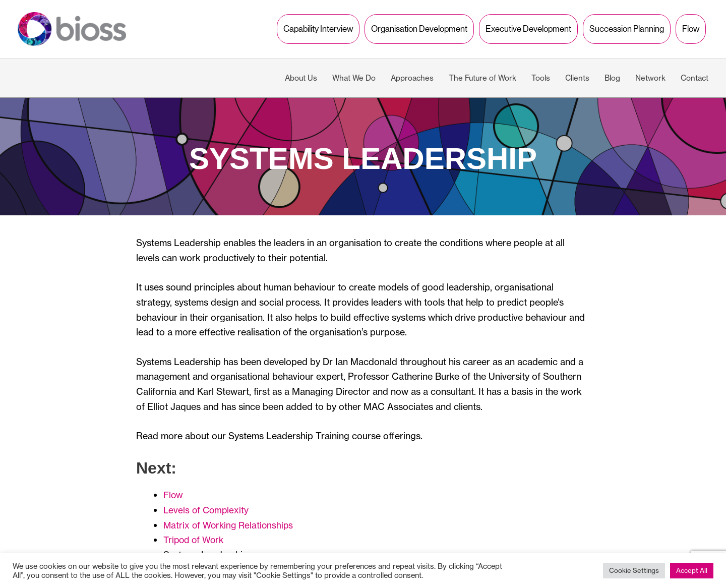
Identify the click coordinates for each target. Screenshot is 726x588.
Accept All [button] (692, 570)
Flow (173, 484)
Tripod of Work (195, 529)
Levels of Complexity (207, 499)
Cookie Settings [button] (634, 570)
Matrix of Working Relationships (230, 515)
